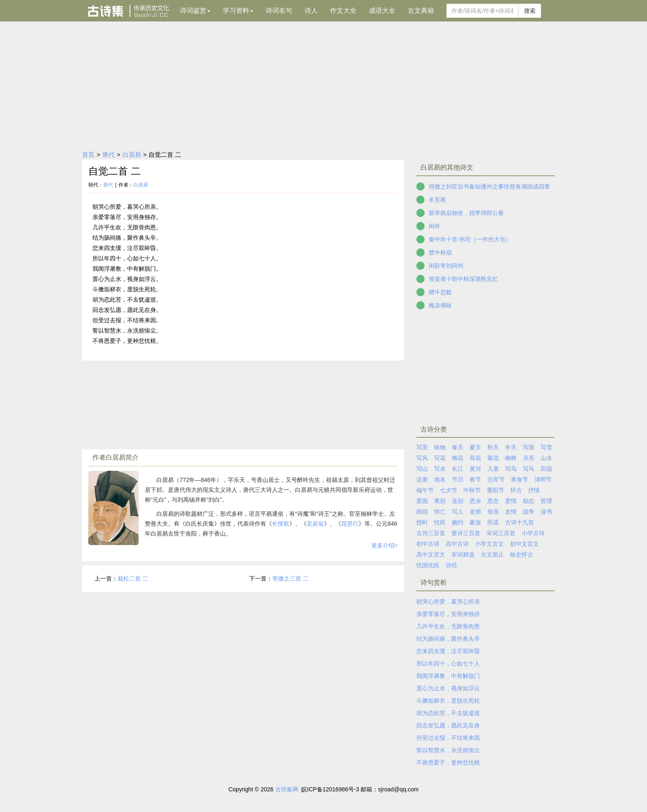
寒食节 (519, 479)
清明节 (543, 479)
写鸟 (511, 469)
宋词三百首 (501, 533)
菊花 (493, 458)
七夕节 (449, 490)
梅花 (458, 458)
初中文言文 (524, 544)
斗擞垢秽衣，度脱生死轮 (448, 701)
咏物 (440, 447)
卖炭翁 (315, 524)
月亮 (529, 458)
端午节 (425, 490)
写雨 (529, 447)
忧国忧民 (428, 565)
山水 (546, 458)
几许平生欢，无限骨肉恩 (448, 626)
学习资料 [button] (238, 11)
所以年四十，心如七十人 (448, 663)
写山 (422, 469)
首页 (88, 155)
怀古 (516, 490)
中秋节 (472, 490)
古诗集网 (287, 789)
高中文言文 (431, 555)
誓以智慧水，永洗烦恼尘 (448, 750)
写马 (529, 469)
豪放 (475, 522)
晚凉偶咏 (440, 305)
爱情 (511, 501)
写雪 (546, 447)
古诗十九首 (519, 522)
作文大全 (343, 11)
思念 (493, 501)
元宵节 (496, 479)
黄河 (475, 469)
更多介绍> (385, 545)
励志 (529, 501)
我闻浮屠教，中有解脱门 (448, 676)
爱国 (422, 501)
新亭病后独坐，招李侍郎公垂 (466, 213)
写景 (422, 447)
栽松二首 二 (133, 578)
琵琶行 (350, 524)
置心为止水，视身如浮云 (448, 688)
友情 (511, 512)
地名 (440, 479)
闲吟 (434, 226)
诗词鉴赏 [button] (195, 11)
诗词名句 (279, 11)
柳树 (511, 458)
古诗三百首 (431, 533)
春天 (458, 447)
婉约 (458, 522)
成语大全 (382, 11)
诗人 (311, 11)
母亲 (493, 512)
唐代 (109, 155)
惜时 (422, 522)
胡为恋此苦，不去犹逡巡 (448, 713)
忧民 (440, 522)
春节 (475, 479)
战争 (529, 512)
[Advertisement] (323, 83)
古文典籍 (421, 11)
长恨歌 (281, 524)
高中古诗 (457, 544)
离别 (440, 501)
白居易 (132, 155)
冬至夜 (437, 200)
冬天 (511, 447)
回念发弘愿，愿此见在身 (448, 725)
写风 (422, 458)
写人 (458, 512)
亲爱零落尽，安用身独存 (448, 614)
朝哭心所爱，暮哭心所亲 (448, 602)
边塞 (422, 479)
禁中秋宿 (440, 253)
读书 (546, 512)
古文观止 (492, 555)
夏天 (475, 447)
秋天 (493, 447)
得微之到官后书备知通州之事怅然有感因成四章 (489, 186)
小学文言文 (489, 544)
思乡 (475, 501)
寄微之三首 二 (290, 578)
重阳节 (496, 490)
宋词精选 (463, 555)
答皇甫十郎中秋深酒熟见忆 (463, 279)
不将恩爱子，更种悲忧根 (448, 762)
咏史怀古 (522, 555)
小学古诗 (533, 533)
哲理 (546, 501)
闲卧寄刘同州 (446, 266)
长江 (458, 469)
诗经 (451, 565)
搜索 (530, 11)
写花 (440, 458)
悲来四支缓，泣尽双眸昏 (448, 651)
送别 (458, 501)
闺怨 (422, 512)
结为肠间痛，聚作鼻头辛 (448, 639)
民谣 (493, 522)
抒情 (534, 490)
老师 (475, 512)
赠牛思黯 (440, 292)
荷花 (475, 458)
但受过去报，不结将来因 (448, 738)
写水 (440, 469)
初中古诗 (428, 544)
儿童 (493, 469)
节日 (458, 479)
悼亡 (440, 512)
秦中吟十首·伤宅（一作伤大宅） (470, 239)
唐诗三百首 (466, 533)
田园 (546, 469)
